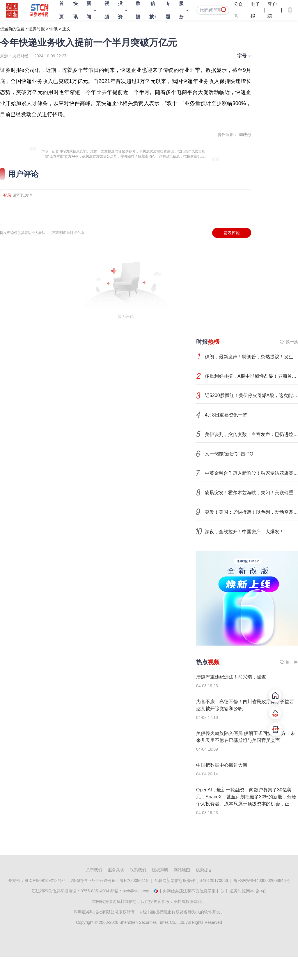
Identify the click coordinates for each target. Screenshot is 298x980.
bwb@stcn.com (136, 891)
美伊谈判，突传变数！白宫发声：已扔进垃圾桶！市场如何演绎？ (251, 434)
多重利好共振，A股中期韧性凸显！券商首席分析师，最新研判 (251, 376)
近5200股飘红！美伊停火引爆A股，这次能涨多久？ (251, 395)
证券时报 (37, 29)
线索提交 (204, 870)
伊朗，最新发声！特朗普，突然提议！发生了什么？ (251, 357)
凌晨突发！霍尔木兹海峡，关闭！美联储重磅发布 (251, 493)
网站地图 (182, 870)
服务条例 (116, 870)
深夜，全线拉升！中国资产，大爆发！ (244, 532)
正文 (66, 29)
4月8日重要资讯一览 (226, 415)
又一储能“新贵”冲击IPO (229, 454)
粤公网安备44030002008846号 (262, 880)
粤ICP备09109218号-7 (45, 880)
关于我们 (94, 870)
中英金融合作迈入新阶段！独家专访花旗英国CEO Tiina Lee (251, 473)
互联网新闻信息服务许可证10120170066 (191, 880)
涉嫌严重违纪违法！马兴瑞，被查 (231, 677)
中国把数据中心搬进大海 (222, 765)
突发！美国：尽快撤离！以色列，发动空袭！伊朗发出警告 (251, 512)
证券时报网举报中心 (248, 891)
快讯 (54, 29)
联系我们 (138, 870)
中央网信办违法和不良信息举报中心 (191, 891)
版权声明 (160, 870)
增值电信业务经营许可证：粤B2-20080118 (110, 880)
